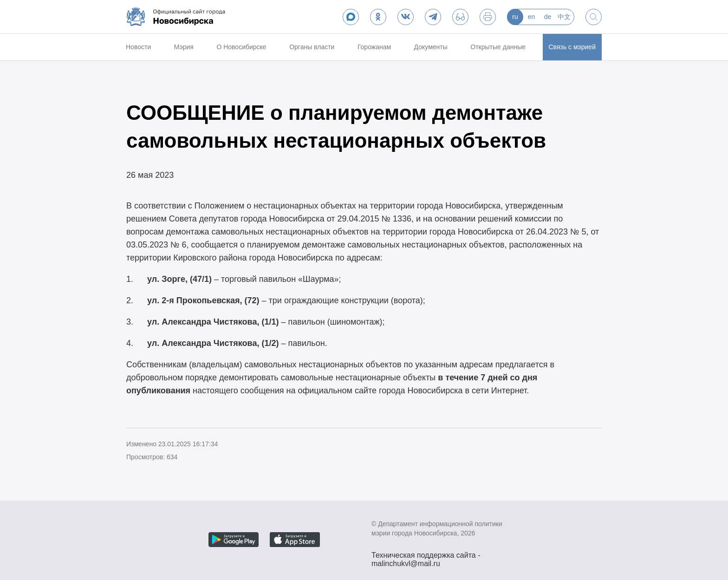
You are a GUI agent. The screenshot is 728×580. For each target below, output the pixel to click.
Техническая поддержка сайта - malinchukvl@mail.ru (426, 556)
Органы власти (312, 47)
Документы (431, 47)
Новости (138, 47)
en (532, 17)
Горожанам (374, 47)
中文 (564, 17)
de (548, 17)
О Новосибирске (241, 47)
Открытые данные (498, 47)
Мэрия (184, 47)
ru (515, 17)
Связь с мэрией (572, 47)
